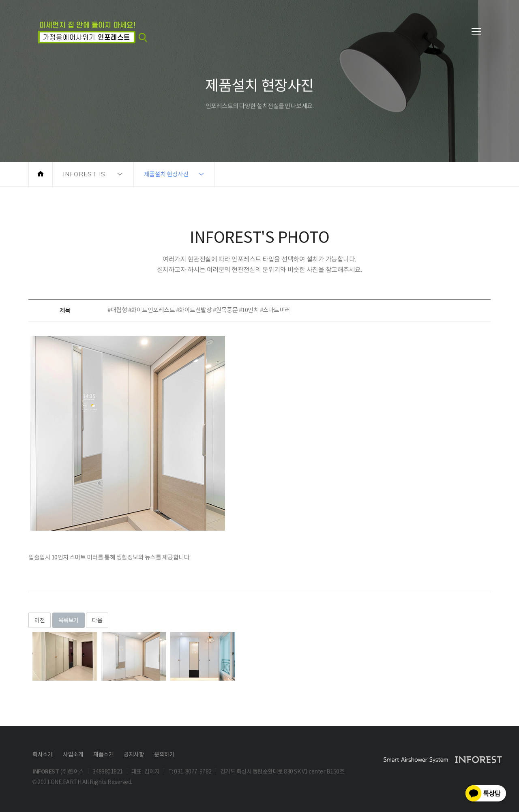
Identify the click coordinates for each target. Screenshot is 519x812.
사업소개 (73, 754)
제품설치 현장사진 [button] (166, 174)
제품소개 (103, 754)
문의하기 (164, 754)
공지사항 (134, 754)
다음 (97, 620)
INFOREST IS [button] (84, 174)
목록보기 (69, 620)
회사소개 (43, 754)
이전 (40, 620)
